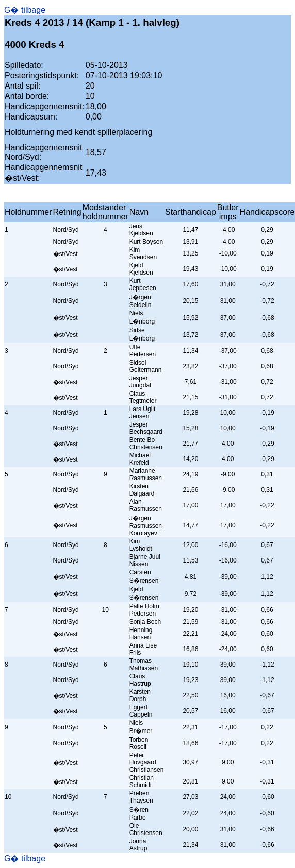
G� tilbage (25, 10)
